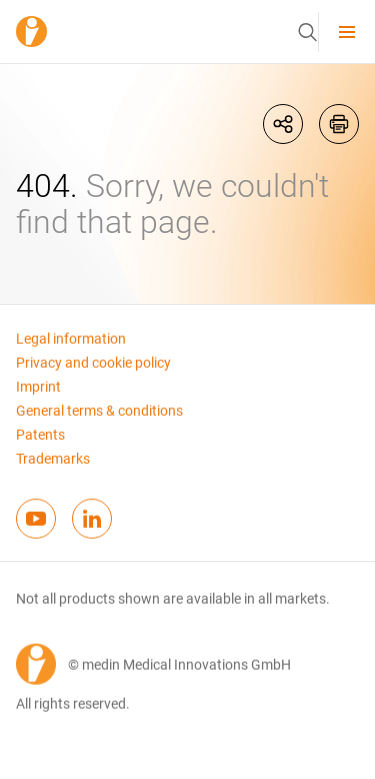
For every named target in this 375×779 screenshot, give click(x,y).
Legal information (71, 346)
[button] (307, 32)
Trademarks (53, 466)
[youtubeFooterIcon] (36, 526)
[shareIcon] (283, 124)
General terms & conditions (99, 418)
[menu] (347, 31)
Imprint (38, 394)
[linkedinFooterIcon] (92, 526)
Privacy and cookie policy (93, 370)
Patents (40, 442)
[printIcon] (339, 124)
